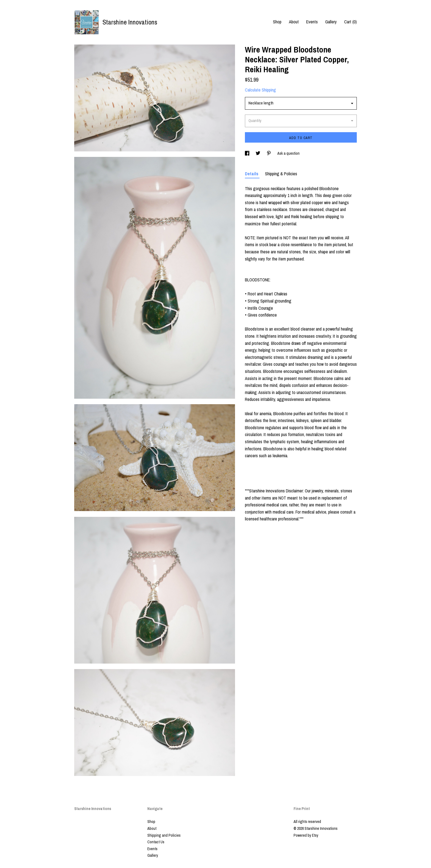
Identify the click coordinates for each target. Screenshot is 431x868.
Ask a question (288, 153)
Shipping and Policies (164, 835)
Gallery (331, 22)
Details (252, 174)
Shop (277, 22)
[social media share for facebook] (248, 153)
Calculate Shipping (260, 90)
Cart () (350, 22)
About (294, 22)
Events (312, 22)
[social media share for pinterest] (269, 153)
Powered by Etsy (306, 835)
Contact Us (156, 842)
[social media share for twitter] (258, 153)
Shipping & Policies (281, 174)
